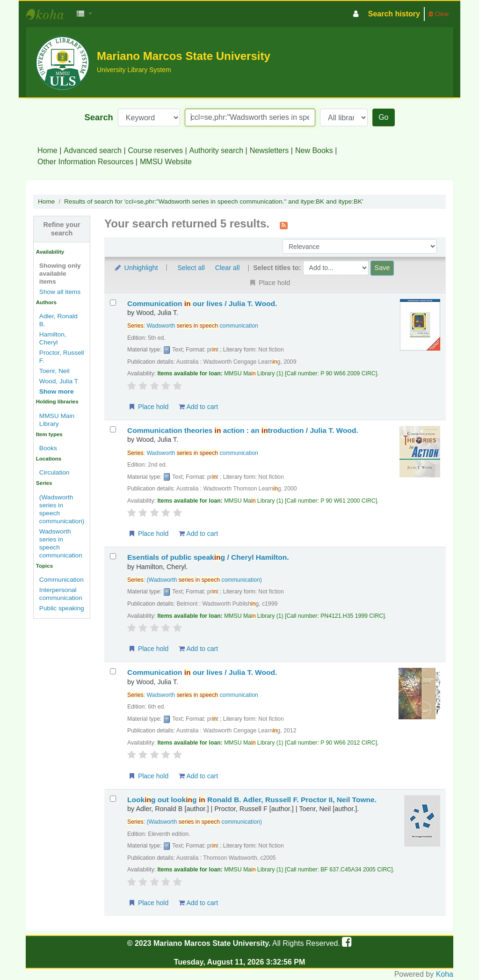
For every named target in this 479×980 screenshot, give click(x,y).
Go (383, 117)
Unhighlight (136, 268)
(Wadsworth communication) (204, 580)
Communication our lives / (202, 304)
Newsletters (269, 150)
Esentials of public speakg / (208, 557)
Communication (62, 580)
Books (48, 448)
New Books (314, 150)
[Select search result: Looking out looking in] (113, 799)
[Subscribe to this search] (284, 225)
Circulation (54, 472)
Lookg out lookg (252, 800)
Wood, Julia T (59, 381)
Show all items (60, 292)
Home (47, 150)
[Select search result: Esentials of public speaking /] (113, 556)
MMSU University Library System (50, 14)
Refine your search (62, 229)
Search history (394, 14)
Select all (191, 268)
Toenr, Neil (54, 371)
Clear (439, 14)
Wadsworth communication (203, 326)
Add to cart (198, 407)
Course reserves (156, 150)
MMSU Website (166, 162)
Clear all (228, 268)
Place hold (148, 407)
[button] (84, 14)
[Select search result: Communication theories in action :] (113, 429)
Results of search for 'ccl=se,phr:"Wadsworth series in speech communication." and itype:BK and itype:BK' (214, 201)
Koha (445, 974)
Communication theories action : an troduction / (243, 430)
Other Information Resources (85, 162)
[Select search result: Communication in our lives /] (113, 303)
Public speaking (62, 608)
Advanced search (93, 150)
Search (99, 117)
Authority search (217, 150)
